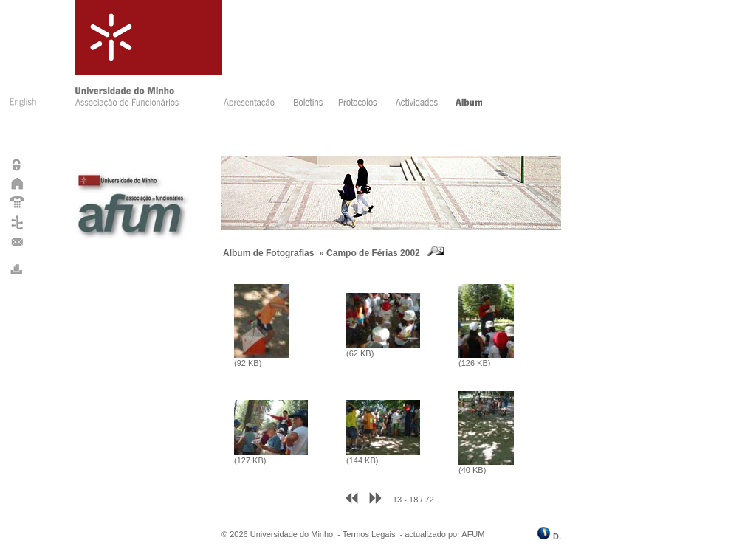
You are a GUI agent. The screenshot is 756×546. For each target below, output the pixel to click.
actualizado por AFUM (444, 534)
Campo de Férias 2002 (373, 253)
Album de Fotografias (268, 253)
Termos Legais (369, 534)
